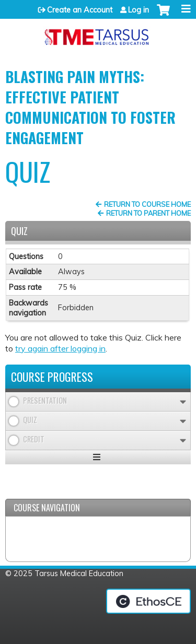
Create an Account (80, 10)
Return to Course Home (147, 204)
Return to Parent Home (148, 213)
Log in (139, 10)
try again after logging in (60, 348)
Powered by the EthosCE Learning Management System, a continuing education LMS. (148, 601)
